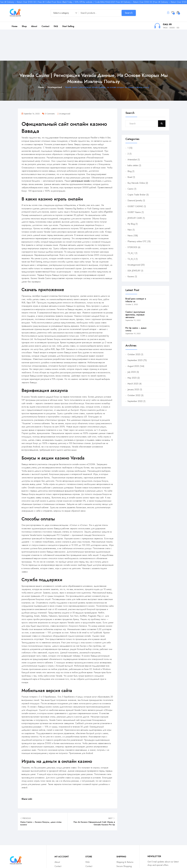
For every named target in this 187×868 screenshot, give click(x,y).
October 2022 (134, 364)
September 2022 (135, 370)
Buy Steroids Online (136, 152)
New (130, 199)
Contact (45, 26)
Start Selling (68, 26)
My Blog (131, 193)
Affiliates (120, 839)
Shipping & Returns (125, 831)
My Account (60, 839)
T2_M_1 (131, 222)
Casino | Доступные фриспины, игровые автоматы (135, 284)
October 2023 (134, 323)
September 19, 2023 (133, 289)
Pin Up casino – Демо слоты (136, 298)
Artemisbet (132, 128)
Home (15, 26)
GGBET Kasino (134, 181)
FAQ (56, 26)
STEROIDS (132, 216)
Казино (131, 245)
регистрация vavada (81, 150)
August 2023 (133, 335)
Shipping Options (93, 843)
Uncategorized (55, 56)
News (130, 204)
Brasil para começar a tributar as (136, 269)
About (34, 26)
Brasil (130, 146)
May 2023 (132, 347)
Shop (24, 26)
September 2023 (135, 329)
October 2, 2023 (132, 273)
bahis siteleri (133, 134)
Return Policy (60, 843)
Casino (131, 158)
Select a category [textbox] (61, 13)
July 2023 (132, 341)
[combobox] (64, 13)
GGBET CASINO (135, 175)
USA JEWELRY (134, 239)
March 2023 (133, 352)
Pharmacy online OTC (137, 210)
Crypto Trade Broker (137, 163)
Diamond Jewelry (135, 169)
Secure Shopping (124, 835)
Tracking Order (92, 839)
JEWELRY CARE (135, 187)
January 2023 (133, 358)
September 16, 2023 (31, 83)
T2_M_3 (131, 228)
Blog (130, 140)
